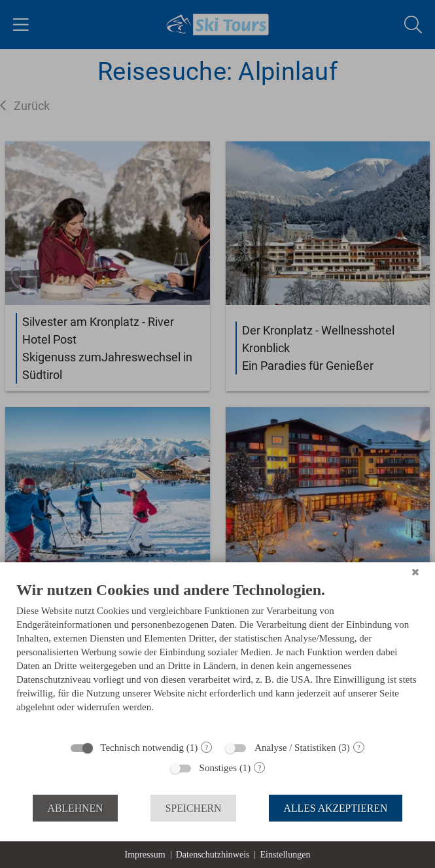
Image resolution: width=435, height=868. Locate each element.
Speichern (194, 808)
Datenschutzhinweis (213, 855)
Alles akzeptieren (336, 808)
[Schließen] (415, 572)
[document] (217, 657)
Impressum (145, 855)
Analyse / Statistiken (295, 748)
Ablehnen (76, 808)
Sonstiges (218, 768)
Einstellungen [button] (285, 855)
